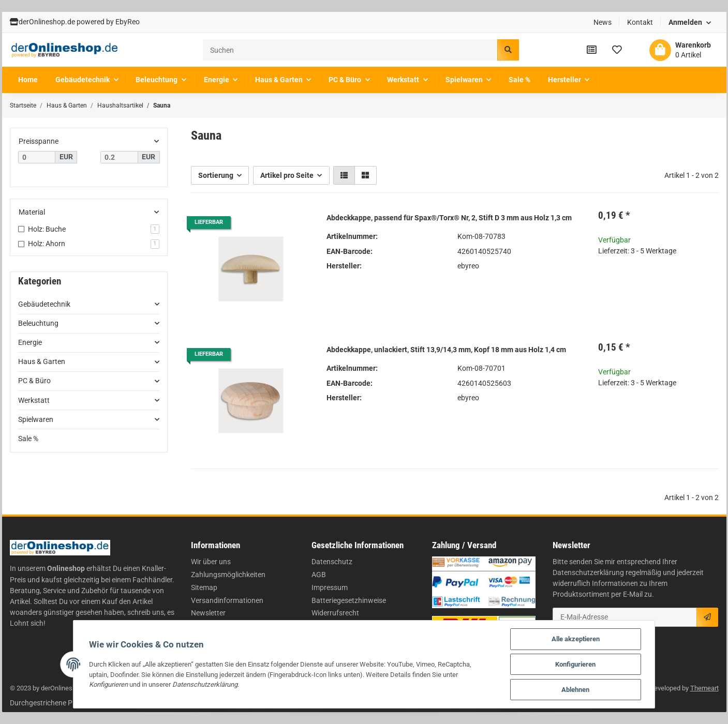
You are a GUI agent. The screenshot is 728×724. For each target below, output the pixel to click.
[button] (690, 22)
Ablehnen (575, 690)
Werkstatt (34, 400)
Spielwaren (36, 419)
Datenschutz (332, 562)
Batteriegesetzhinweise (349, 600)
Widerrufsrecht (335, 613)
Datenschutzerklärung (588, 572)
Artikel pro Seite (287, 175)
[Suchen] (350, 50)
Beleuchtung (38, 323)
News (603, 22)
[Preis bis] (119, 157)
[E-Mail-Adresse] (625, 617)
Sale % (28, 439)
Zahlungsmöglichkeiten (228, 575)
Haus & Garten (42, 361)
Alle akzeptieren (576, 639)
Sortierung (216, 175)
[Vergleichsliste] (592, 50)
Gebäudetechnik (44, 304)
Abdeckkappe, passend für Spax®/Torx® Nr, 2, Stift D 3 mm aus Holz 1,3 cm (449, 218)
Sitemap (204, 587)
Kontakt (640, 22)
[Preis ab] (37, 157)
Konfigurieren (575, 664)
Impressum (330, 587)
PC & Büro (34, 381)
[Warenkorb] (680, 50)
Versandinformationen (227, 600)
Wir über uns (211, 562)
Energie (30, 342)
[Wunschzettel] (617, 50)
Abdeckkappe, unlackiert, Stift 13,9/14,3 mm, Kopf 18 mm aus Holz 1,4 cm (446, 350)
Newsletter (208, 613)
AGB (319, 575)
